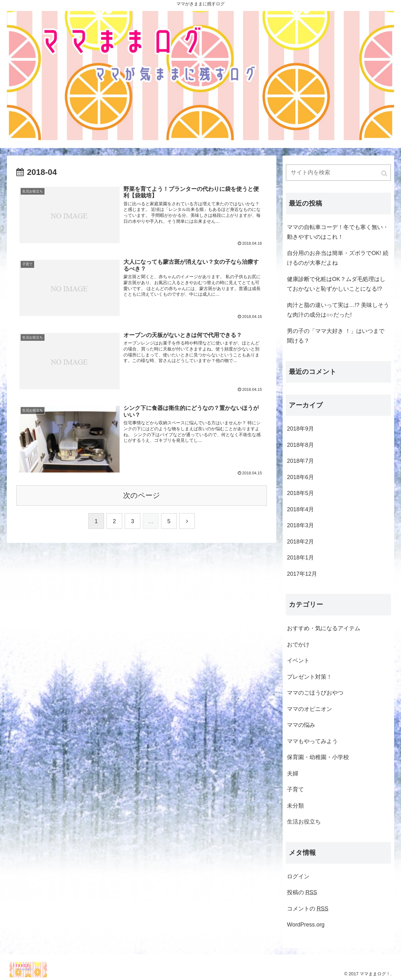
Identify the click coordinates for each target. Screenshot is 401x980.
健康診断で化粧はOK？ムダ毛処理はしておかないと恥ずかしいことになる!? (336, 284)
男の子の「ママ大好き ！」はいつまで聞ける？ (336, 336)
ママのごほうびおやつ (315, 693)
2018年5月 (300, 493)
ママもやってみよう (312, 741)
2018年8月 (300, 445)
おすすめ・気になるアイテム (324, 628)
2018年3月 (300, 525)
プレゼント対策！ (310, 677)
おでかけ (298, 645)
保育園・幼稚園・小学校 (318, 757)
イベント (298, 661)
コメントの (308, 909)
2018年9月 (300, 429)
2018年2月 (300, 542)
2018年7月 (300, 461)
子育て (295, 789)
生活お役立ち (304, 822)
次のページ (142, 495)
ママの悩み (301, 725)
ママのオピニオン (310, 709)
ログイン (298, 876)
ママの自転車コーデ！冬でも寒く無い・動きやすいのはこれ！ (338, 232)
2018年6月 (300, 477)
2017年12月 (302, 574)
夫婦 (293, 773)
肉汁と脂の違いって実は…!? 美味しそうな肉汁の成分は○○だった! (338, 310)
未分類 (295, 806)
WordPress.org (306, 925)
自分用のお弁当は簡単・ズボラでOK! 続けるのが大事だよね (338, 258)
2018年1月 (300, 558)
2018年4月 (300, 509)
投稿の (302, 892)
